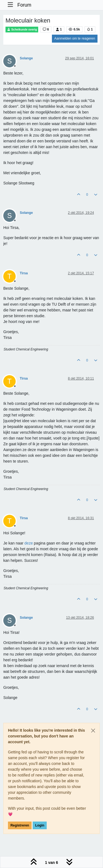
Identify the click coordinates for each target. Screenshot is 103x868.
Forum (24, 5)
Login (40, 825)
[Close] (93, 731)
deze (29, 543)
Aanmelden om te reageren (75, 38)
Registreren (20, 825)
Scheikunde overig (22, 30)
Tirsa (24, 273)
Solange (26, 58)
